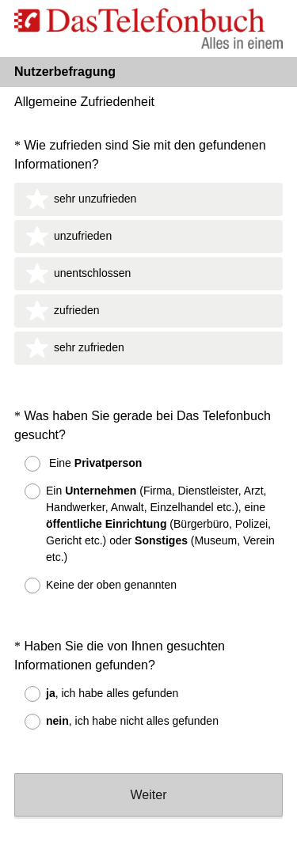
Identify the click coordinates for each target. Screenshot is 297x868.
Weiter (149, 746)
